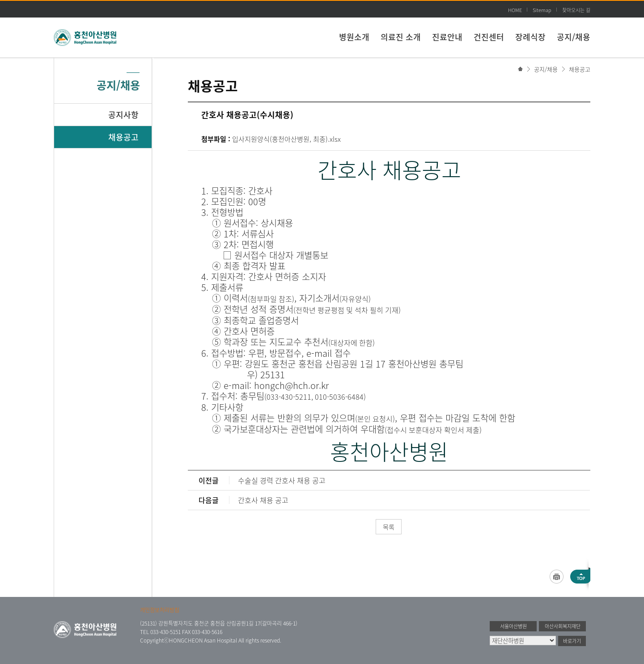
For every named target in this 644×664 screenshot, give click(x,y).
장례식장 (530, 37)
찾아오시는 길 (576, 10)
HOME (515, 10)
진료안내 (447, 37)
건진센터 (489, 37)
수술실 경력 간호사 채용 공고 (282, 480)
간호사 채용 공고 (263, 500)
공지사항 (123, 115)
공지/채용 (574, 37)
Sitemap (542, 10)
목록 (389, 527)
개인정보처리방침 (160, 610)
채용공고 (580, 69)
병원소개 (354, 37)
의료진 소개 (401, 37)
